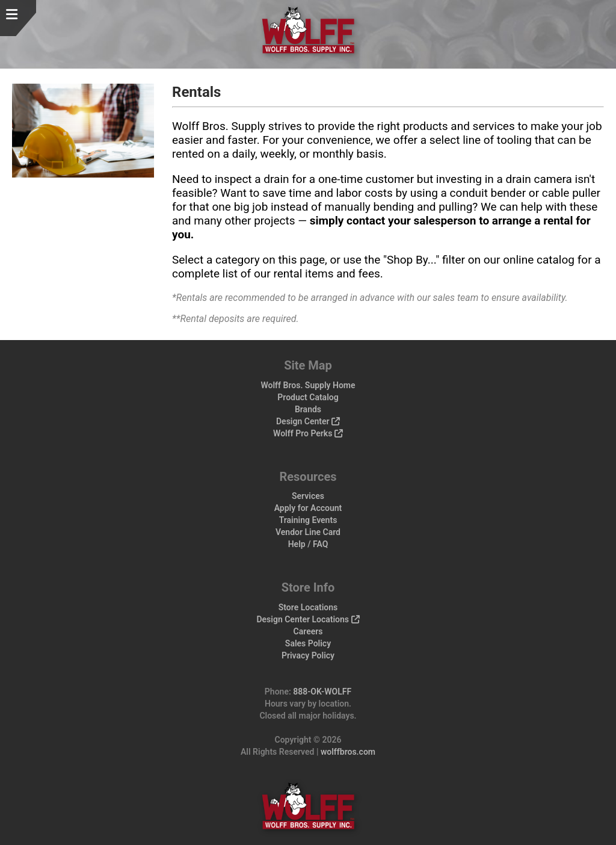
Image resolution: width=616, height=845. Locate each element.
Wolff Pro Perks (308, 433)
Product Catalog (308, 397)
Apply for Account (308, 508)
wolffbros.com (348, 752)
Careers (308, 631)
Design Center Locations (308, 619)
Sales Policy (308, 643)
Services (308, 496)
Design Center (308, 421)
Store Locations (308, 607)
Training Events (308, 520)
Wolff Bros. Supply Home (308, 385)
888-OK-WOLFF (322, 692)
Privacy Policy (308, 655)
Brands (308, 409)
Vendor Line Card (308, 532)
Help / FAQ (308, 544)
